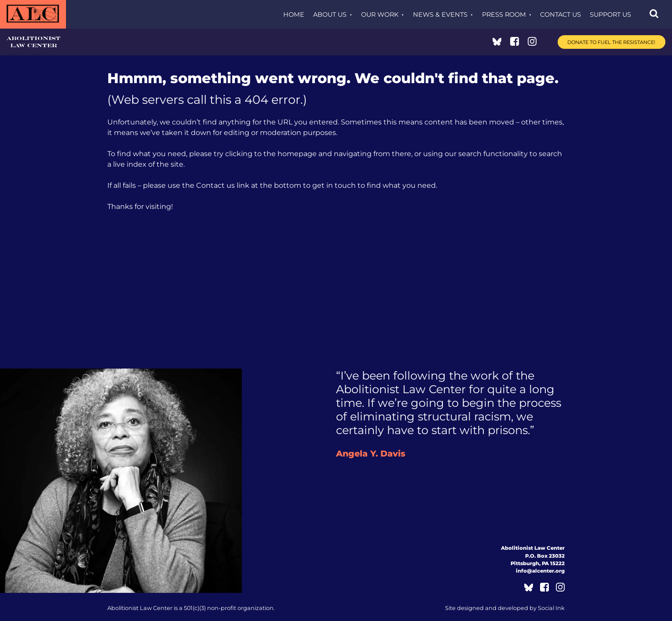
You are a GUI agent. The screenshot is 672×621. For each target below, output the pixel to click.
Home (294, 15)
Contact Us (561, 15)
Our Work (380, 15)
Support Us (610, 15)
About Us (330, 15)
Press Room (504, 15)
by (505, 608)
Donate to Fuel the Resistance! (611, 42)
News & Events (440, 15)
